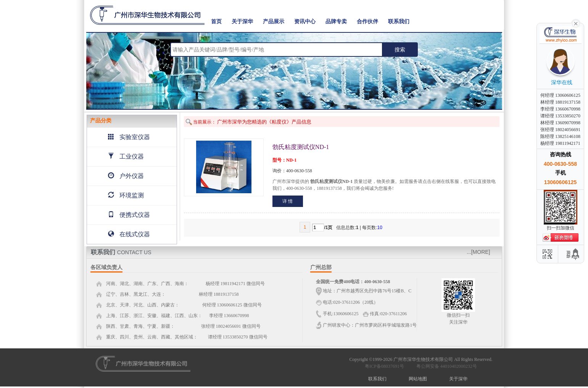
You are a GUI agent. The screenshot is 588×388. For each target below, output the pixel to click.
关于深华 (242, 22)
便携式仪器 (129, 215)
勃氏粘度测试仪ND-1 (301, 147)
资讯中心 (305, 22)
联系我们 (399, 22)
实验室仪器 (129, 137)
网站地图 (418, 379)
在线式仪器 (129, 234)
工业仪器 (126, 156)
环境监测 (126, 195)
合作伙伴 (367, 22)
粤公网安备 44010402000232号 (445, 366)
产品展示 (274, 22)
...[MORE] (478, 252)
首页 (216, 22)
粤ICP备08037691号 (384, 366)
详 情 (288, 201)
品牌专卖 (336, 22)
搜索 (400, 50)
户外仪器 (126, 176)
